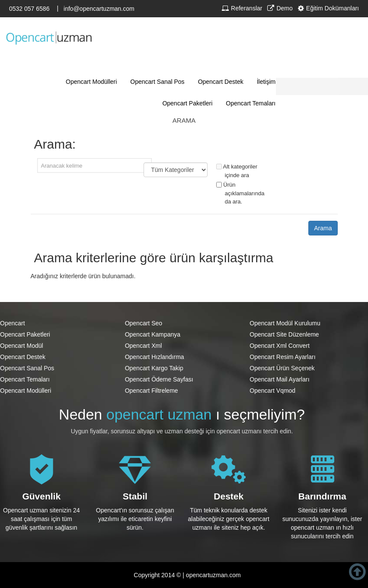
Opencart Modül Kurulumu (285, 323)
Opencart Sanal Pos (27, 368)
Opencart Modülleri (26, 391)
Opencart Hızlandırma (155, 357)
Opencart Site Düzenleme (284, 334)
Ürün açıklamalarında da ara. (240, 193)
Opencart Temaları (25, 379)
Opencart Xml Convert (280, 346)
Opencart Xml (144, 346)
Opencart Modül (22, 346)
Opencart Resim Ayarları (282, 357)
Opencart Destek (23, 357)
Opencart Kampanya (153, 334)
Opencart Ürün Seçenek (282, 368)
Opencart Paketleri (25, 334)
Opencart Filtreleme (152, 391)
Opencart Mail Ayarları (279, 379)
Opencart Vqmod (272, 391)
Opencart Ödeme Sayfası (159, 379)
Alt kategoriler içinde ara (237, 171)
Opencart (13, 323)
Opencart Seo (144, 323)
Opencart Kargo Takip (154, 368)
